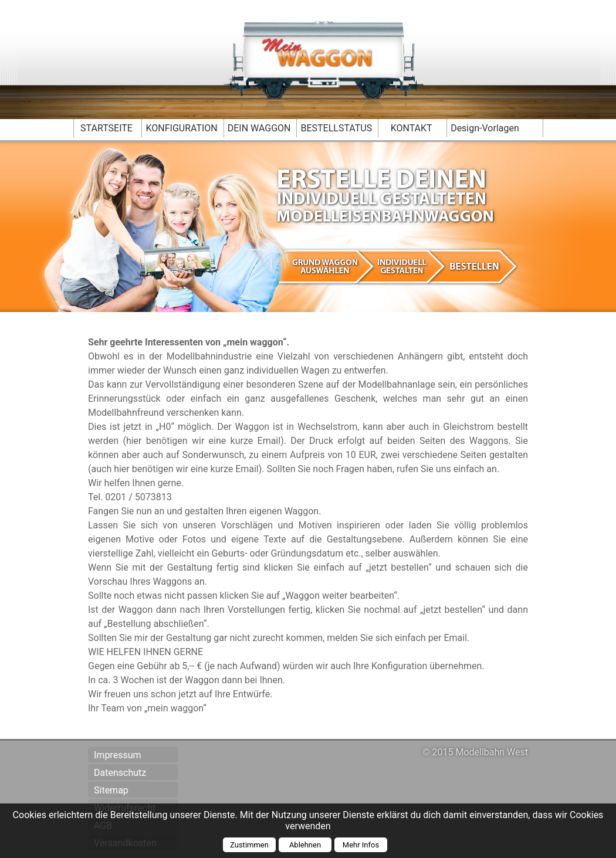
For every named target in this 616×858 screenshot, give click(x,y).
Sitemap (111, 790)
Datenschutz (120, 773)
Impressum (118, 755)
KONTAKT (412, 128)
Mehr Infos (361, 845)
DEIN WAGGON (259, 128)
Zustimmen (249, 845)
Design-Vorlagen (485, 128)
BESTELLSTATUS (336, 128)
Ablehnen (305, 845)
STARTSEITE (106, 128)
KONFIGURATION (181, 128)
